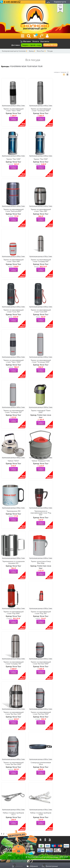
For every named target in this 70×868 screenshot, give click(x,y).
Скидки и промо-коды (31, 45)
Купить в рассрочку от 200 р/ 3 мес (13, 156)
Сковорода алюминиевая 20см (41, 763)
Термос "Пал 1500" (41, 159)
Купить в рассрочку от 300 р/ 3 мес (13, 206)
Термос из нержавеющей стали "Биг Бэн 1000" (41, 663)
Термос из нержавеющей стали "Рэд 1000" (13, 612)
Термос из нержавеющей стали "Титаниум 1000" (41, 110)
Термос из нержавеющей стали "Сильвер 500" (41, 260)
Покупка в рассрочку (30, 840)
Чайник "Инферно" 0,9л (41, 461)
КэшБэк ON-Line (50, 45)
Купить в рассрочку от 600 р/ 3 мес (41, 659)
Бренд (31, 51)
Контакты (45, 41)
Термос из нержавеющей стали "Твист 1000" (13, 110)
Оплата (36, 41)
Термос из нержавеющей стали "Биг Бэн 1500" (41, 713)
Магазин (25, 42)
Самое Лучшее (29, 843)
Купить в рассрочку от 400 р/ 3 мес (41, 105)
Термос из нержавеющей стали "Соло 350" (13, 311)
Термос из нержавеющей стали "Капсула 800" (13, 210)
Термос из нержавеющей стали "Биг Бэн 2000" (13, 763)
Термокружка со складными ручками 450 (13, 562)
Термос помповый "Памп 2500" (41, 411)
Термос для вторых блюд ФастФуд (41, 562)
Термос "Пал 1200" (13, 159)
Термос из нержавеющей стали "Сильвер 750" (13, 663)
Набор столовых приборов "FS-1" (13, 814)
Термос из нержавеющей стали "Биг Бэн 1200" (13, 713)
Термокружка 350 (13, 511)
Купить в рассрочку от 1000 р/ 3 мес (41, 407)
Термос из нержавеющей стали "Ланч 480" (13, 260)
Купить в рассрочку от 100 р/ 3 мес (41, 256)
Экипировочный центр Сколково (14, 51)
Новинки (30, 852)
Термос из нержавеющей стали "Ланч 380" (41, 210)
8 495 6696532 (12, 2)
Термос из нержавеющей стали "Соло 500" (41, 311)
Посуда (50, 51)
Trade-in (29, 846)
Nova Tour (41, 51)
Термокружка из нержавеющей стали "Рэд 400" (41, 513)
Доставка (16, 45)
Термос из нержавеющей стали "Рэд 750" (41, 612)
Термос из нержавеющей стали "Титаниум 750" (13, 411)
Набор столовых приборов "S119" (41, 814)
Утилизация (30, 849)
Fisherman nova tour (21, 66)
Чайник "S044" (13, 461)
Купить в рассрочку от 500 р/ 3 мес (13, 105)
